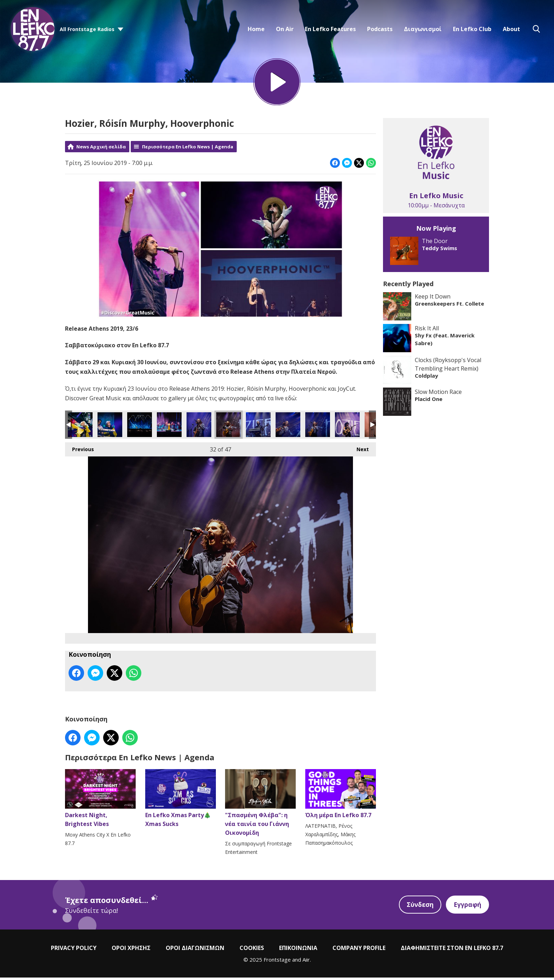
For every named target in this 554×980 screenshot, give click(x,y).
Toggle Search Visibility (536, 29)
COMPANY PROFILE (359, 950)
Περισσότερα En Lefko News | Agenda (188, 149)
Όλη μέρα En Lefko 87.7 (341, 797)
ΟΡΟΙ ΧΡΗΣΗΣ (131, 950)
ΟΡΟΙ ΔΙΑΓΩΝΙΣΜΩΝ (195, 950)
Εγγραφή (467, 907)
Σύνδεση (419, 907)
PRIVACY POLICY (74, 950)
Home (256, 29)
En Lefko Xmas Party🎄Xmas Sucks (181, 801)
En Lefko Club (472, 29)
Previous (79, 450)
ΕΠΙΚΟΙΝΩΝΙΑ (298, 950)
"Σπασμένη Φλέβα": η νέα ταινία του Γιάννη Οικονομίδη (260, 805)
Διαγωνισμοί (423, 29)
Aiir (306, 962)
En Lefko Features (330, 29)
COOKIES (252, 950)
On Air (285, 29)
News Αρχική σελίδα (101, 149)
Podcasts (380, 29)
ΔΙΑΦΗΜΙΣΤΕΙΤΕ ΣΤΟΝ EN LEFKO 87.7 (452, 950)
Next (359, 450)
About (511, 29)
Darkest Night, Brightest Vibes (100, 801)
